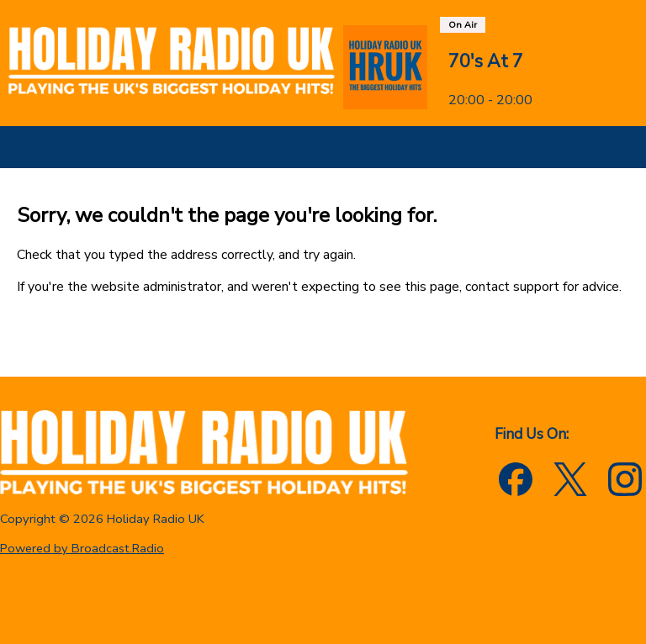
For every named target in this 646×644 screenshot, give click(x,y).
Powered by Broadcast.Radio (82, 548)
